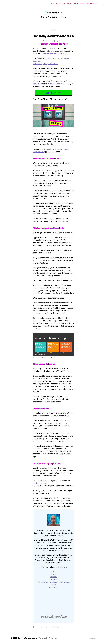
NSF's (54, 629)
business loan (38, 629)
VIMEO (54, 575)
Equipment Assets (40, 486)
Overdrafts (58, 629)
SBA (59, 506)
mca (48, 629)
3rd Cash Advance (57, 84)
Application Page (63, 3)
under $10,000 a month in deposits (56, 54)
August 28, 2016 (60, 41)
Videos (71, 3)
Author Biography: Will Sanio (45, 64)
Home (55, 3)
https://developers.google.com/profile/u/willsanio (53, 585)
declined (44, 629)
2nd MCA (37, 84)
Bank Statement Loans (11, 4)
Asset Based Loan (92, 3)
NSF (51, 629)
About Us (77, 3)
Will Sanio (49, 41)
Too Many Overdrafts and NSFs (54, 36)
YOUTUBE (54, 577)
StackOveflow (54, 590)
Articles (83, 3)
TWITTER (54, 583)
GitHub (54, 588)
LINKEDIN (54, 580)
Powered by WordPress (47, 640)
